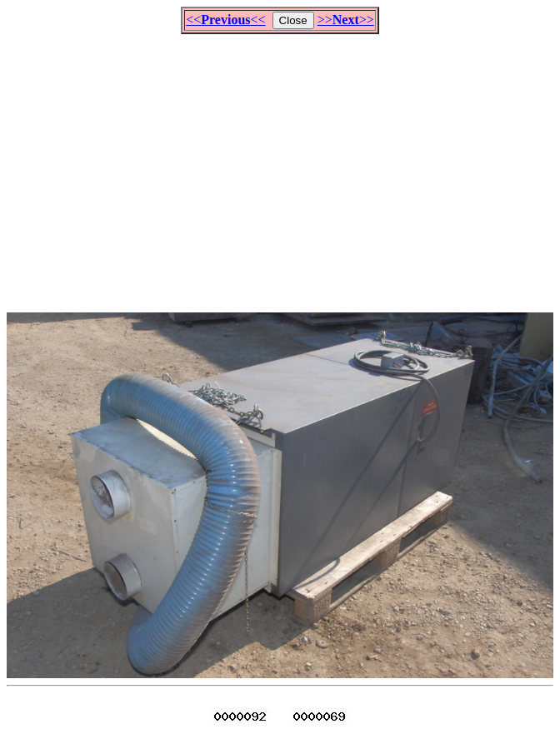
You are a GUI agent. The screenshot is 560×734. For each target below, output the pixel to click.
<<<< (225, 20)
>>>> (346, 20)
